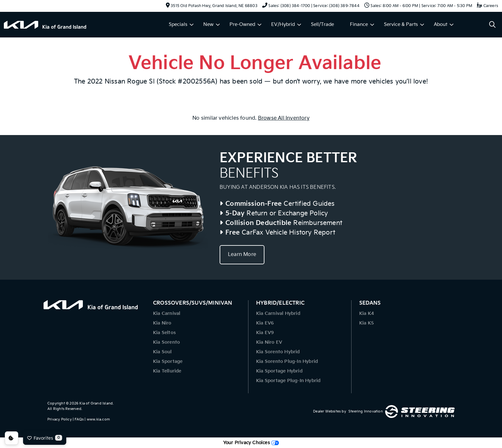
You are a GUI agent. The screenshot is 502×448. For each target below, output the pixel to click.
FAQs (79, 419)
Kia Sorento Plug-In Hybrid (287, 361)
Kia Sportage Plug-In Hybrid (288, 381)
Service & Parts (401, 24)
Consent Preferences (12, 438)
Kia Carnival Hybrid (278, 313)
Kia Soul (162, 352)
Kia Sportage (168, 361)
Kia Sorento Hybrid (278, 352)
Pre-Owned (242, 24)
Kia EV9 (265, 333)
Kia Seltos (164, 333)
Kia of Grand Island (96, 403)
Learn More (242, 255)
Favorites (45, 438)
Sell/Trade (322, 24)
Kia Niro (162, 323)
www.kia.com (98, 419)
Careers (488, 6)
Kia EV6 (265, 323)
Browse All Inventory (284, 118)
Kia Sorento (166, 342)
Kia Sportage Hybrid (279, 371)
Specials (178, 24)
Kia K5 (367, 323)
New (208, 24)
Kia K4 (367, 313)
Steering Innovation (366, 411)
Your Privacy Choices (251, 443)
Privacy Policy (60, 419)
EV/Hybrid (283, 24)
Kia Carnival (167, 313)
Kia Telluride (167, 371)
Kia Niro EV (269, 342)
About (441, 24)
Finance (359, 24)
